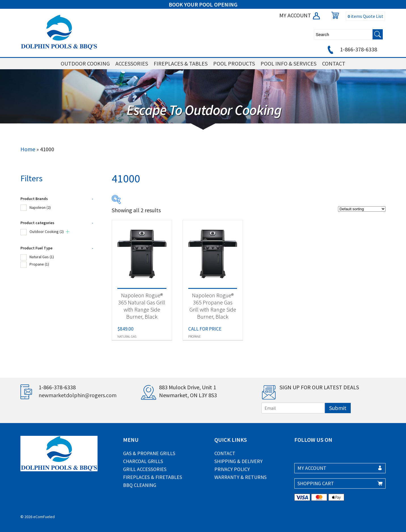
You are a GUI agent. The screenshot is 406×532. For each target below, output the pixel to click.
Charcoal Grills (143, 461)
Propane (39, 264)
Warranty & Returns (240, 477)
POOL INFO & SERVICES (288, 63)
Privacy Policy (232, 469)
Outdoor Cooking (47, 232)
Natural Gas (42, 257)
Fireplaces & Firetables (153, 477)
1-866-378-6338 (351, 49)
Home (28, 149)
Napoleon (40, 207)
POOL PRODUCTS (234, 63)
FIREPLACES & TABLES (181, 63)
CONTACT (334, 63)
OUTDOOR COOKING (85, 63)
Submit (338, 408)
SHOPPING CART (316, 483)
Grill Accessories (145, 469)
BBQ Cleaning (140, 485)
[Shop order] (362, 209)
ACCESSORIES (132, 63)
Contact (225, 453)
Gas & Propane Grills (149, 453)
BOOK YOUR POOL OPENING (203, 4)
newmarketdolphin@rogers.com (78, 395)
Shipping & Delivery (238, 461)
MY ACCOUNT (300, 15)
